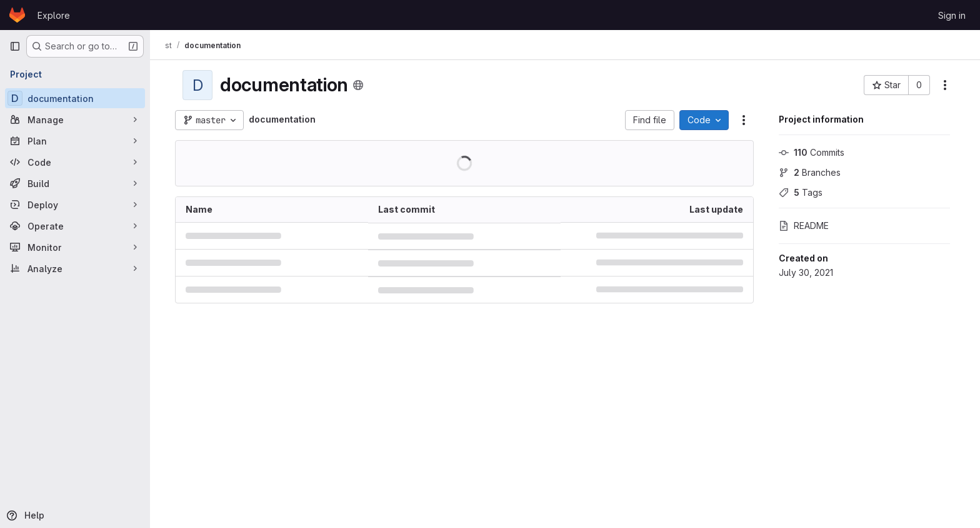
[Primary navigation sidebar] (15, 46)
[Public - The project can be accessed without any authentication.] (358, 85)
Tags (801, 192)
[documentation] (75, 98)
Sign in (952, 15)
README (804, 226)
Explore (54, 15)
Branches (810, 172)
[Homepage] (17, 15)
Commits (812, 152)
